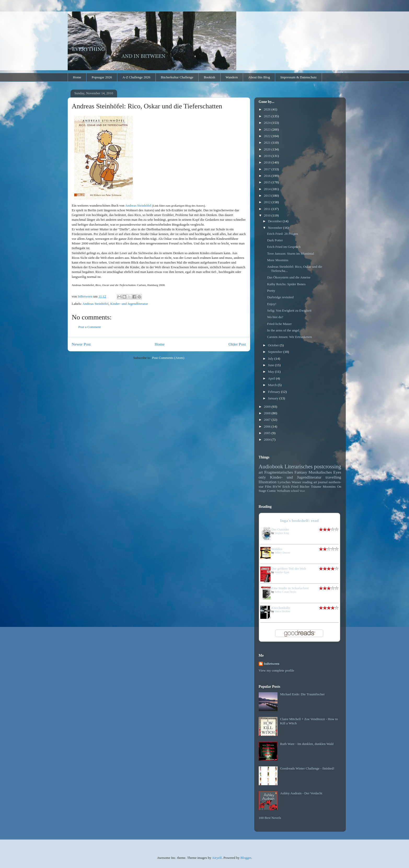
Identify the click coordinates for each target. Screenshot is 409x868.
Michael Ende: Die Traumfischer (303, 694)
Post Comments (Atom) (168, 358)
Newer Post (81, 344)
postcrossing (328, 466)
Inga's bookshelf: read (299, 520)
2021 (268, 142)
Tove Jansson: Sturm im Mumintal (291, 254)
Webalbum (284, 491)
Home (77, 77)
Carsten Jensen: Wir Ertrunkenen (289, 337)
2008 (268, 413)
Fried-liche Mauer (279, 324)
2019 (268, 156)
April (272, 378)
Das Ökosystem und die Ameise (289, 277)
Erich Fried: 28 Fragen (283, 234)
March (273, 385)
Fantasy (301, 472)
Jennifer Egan (282, 572)
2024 (268, 123)
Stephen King (282, 533)
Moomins (329, 487)
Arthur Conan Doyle (285, 592)
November (275, 228)
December (275, 221)
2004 (268, 439)
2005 (268, 433)
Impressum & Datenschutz (299, 77)
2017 (268, 169)
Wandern (232, 77)
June (271, 365)
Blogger (246, 858)
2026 (268, 109)
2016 (268, 176)
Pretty (271, 291)
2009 (268, 407)
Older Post (237, 344)
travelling (333, 477)
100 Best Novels (270, 818)
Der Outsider (280, 529)
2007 (268, 420)
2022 (268, 136)
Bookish (209, 77)
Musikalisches (320, 472)
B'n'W (277, 487)
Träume (316, 487)
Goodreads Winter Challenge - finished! (307, 768)
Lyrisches (284, 482)
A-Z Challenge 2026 (136, 77)
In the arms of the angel (283, 330)
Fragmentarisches (279, 472)
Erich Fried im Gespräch (284, 247)
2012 (268, 202)
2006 (268, 426)
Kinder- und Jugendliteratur (129, 304)
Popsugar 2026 (102, 77)
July (271, 359)
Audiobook (271, 466)
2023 (268, 129)
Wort (302, 491)
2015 (268, 182)
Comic (272, 491)
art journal (320, 482)
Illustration (268, 482)
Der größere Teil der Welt (289, 569)
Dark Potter (275, 240)
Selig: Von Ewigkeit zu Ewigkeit (289, 310)
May (271, 372)
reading (307, 482)
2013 (268, 196)
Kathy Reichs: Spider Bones (286, 284)
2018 (268, 162)
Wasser (296, 482)
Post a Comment (90, 327)
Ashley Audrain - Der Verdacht (301, 793)
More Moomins (278, 260)
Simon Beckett (282, 611)
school (295, 491)
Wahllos (277, 549)
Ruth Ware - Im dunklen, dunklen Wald (307, 744)
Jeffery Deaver (282, 553)
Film (268, 487)
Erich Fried (290, 487)
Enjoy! (272, 304)
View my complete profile (276, 670)
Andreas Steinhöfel (138, 205)
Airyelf (217, 858)
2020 (268, 149)
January (274, 398)
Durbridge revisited (280, 297)
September (276, 352)
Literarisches (299, 466)
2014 (268, 189)
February (274, 392)
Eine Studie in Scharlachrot (290, 588)
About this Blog (259, 77)
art (261, 472)
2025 (268, 116)
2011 (268, 209)
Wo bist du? (275, 317)
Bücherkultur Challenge (177, 77)
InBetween (272, 664)
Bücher (305, 487)
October (274, 345)
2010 (268, 215)
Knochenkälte (281, 608)
